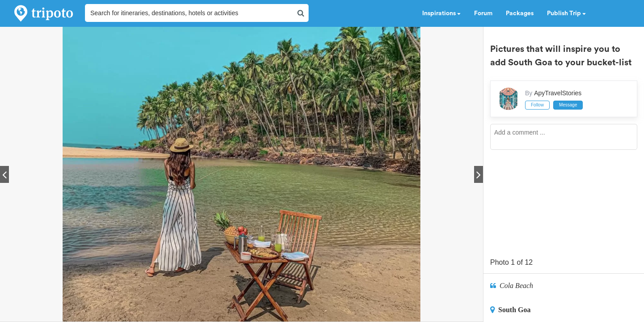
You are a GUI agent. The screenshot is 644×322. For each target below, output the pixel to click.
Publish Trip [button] (566, 13)
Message (568, 105)
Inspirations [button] (441, 13)
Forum (483, 13)
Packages (520, 13)
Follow (537, 105)
